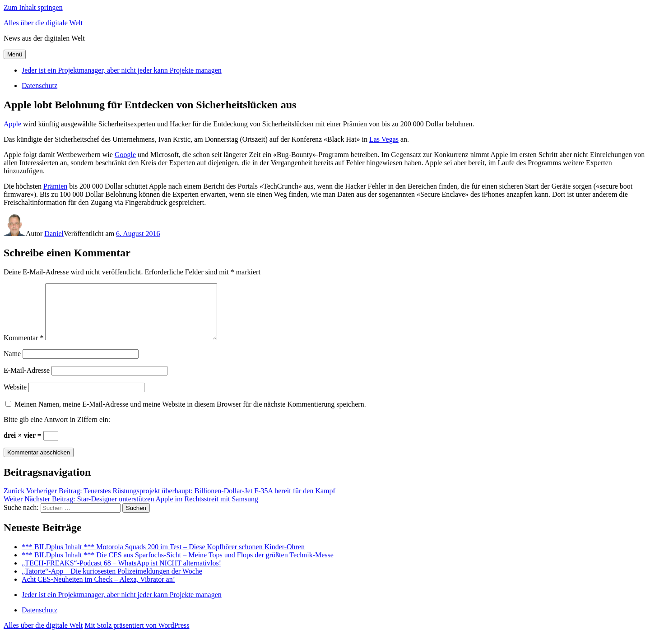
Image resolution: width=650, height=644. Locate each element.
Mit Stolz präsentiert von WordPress (137, 636)
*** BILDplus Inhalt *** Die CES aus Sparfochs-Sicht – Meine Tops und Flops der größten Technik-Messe (178, 566)
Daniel (54, 234)
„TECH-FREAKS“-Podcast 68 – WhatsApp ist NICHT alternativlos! (121, 574)
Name (12, 364)
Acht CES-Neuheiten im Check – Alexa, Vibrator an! (98, 590)
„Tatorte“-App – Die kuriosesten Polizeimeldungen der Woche (112, 582)
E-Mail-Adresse (27, 381)
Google (125, 155)
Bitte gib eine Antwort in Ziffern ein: (57, 430)
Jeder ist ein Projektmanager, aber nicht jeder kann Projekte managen (122, 70)
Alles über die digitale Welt (43, 23)
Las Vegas (384, 139)
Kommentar (23, 349)
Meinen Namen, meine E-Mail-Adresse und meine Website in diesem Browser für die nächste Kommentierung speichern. (190, 415)
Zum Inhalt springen (33, 7)
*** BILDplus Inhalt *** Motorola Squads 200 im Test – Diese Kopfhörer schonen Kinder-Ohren (163, 558)
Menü (15, 54)
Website (15, 398)
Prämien (55, 186)
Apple (12, 124)
